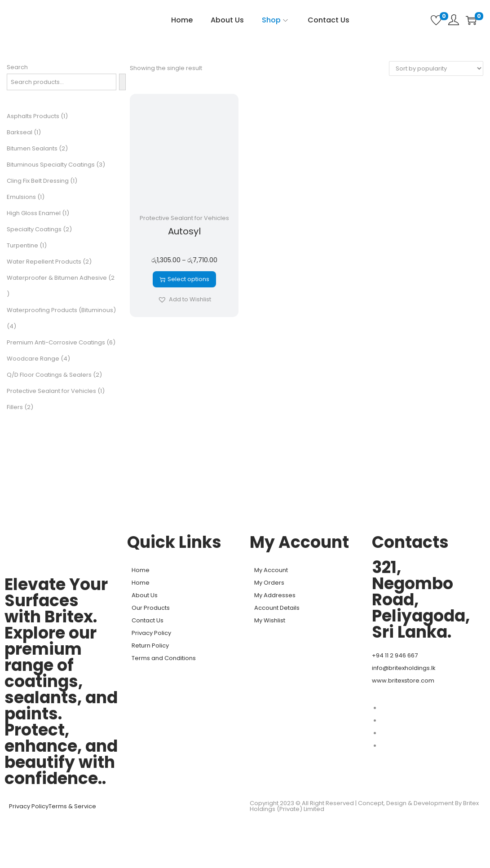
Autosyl (184, 231)
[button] (184, 300)
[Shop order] (436, 68)
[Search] (122, 82)
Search (17, 67)
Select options (184, 279)
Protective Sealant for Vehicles (184, 218)
